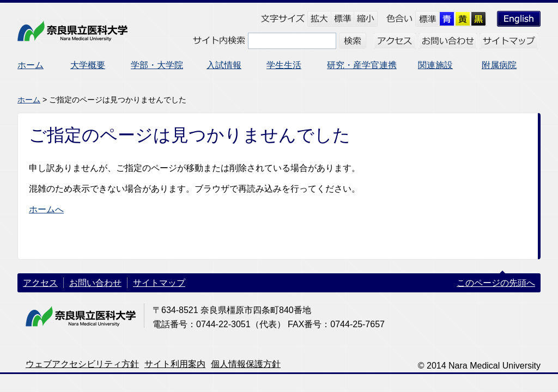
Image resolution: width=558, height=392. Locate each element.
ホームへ (46, 209)
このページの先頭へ (496, 283)
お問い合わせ (95, 283)
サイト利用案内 (175, 364)
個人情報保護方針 (246, 364)
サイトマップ (159, 283)
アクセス (40, 283)
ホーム (29, 100)
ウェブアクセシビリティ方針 (82, 364)
